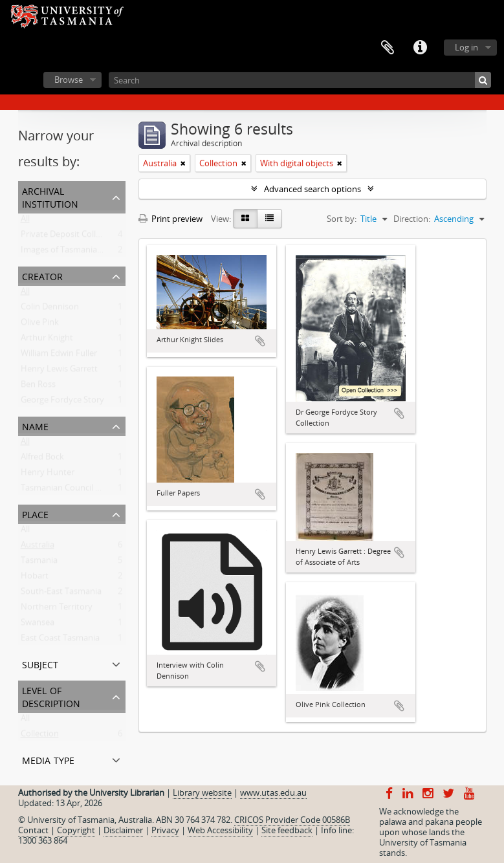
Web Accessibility (220, 830)
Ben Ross (38, 387)
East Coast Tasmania (60, 640)
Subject (40, 663)
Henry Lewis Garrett (59, 371)
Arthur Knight (47, 340)
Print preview (170, 219)
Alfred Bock (42, 459)
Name (35, 425)
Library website (202, 792)
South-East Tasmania (61, 594)
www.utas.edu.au (273, 792)
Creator (42, 275)
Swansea (38, 625)
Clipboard (388, 48)
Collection (40, 736)
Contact (33, 830)
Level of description (51, 696)
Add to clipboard (260, 341)
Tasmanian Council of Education (82, 490)
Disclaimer (123, 830)
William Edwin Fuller (59, 356)
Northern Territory (57, 609)
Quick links (420, 48)
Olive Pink (40, 325)
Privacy (165, 830)
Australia (38, 547)
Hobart (35, 578)
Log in (466, 47)
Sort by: (342, 219)
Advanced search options (312, 189)
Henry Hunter (48, 475)
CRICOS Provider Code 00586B (292, 820)
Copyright (76, 830)
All (25, 221)
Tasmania (39, 563)
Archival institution (50, 196)
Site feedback (287, 830)
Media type (48, 759)
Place (35, 513)
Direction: (412, 219)
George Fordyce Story (62, 402)
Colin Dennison (50, 309)
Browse (69, 80)
